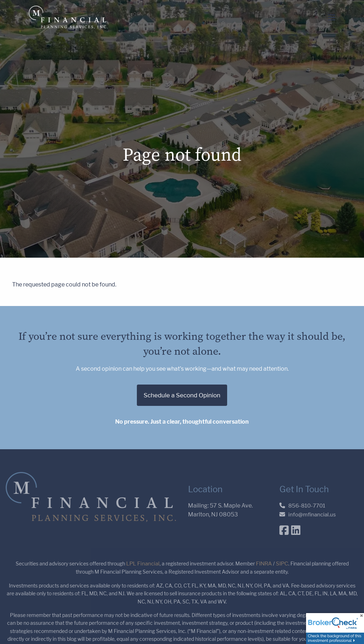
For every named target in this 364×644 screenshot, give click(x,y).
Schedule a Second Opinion (182, 395)
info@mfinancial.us (312, 514)
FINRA (264, 564)
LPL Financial (143, 564)
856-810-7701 (307, 506)
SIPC (282, 564)
